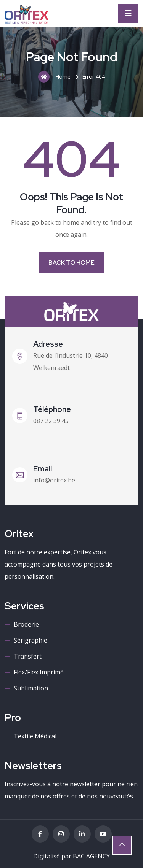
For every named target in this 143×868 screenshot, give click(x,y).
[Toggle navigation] (128, 13)
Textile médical (35, 736)
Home (54, 77)
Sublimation (31, 688)
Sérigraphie (31, 640)
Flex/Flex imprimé (39, 672)
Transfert (28, 656)
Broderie (26, 624)
